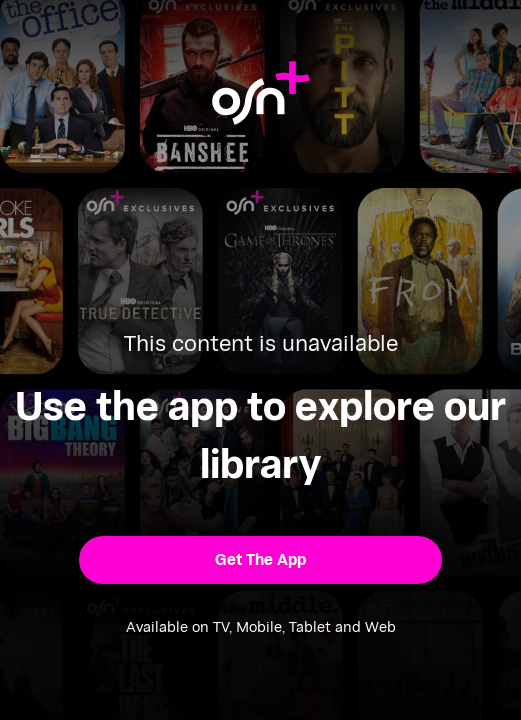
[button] (261, 560)
